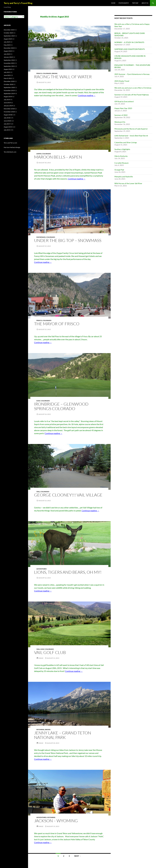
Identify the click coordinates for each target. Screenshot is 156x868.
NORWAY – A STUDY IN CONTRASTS (129, 42)
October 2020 (9, 84)
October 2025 (9, 33)
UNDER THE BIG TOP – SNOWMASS (68, 240)
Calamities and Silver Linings (126, 142)
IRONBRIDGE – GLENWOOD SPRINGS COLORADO (61, 406)
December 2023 (9, 48)
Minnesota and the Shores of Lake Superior (131, 129)
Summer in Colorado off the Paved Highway (132, 95)
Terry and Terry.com (10, 143)
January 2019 (8, 106)
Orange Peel (119, 170)
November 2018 (9, 112)
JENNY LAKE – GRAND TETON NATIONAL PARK (63, 735)
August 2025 (8, 39)
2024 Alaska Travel (122, 81)
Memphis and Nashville (124, 177)
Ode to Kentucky (121, 156)
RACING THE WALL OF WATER (63, 77)
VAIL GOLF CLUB (50, 652)
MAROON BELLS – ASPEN (58, 157)
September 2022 (9, 60)
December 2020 (9, 81)
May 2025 (7, 45)
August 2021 (8, 69)
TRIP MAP (135, 3)
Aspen (39, 154)
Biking (55, 73)
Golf (38, 401)
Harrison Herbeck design (12, 147)
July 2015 (7, 130)
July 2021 (7, 72)
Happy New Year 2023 (123, 108)
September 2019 (9, 93)
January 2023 (8, 57)
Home (113, 3)
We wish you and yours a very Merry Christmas (133, 88)
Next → (78, 856)
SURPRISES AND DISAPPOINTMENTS (130, 49)
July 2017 (7, 124)
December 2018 (9, 109)
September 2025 (9, 36)
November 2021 (9, 63)
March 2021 (8, 78)
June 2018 (7, 121)
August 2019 (8, 97)
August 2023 (8, 51)
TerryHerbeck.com (10, 152)
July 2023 (7, 54)
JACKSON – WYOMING (56, 821)
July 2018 (7, 118)
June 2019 (7, 103)
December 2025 (9, 30)
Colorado (47, 73)
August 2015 (8, 127)
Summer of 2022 (121, 115)
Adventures (41, 569)
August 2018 (8, 115)
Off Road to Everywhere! (124, 101)
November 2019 (9, 90)
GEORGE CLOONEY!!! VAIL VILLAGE (68, 495)
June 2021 (7, 75)
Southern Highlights (122, 149)
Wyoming (40, 730)
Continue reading (87, 95)
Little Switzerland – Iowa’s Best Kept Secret (131, 136)
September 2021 (9, 66)
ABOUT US (145, 3)
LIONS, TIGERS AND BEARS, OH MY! (68, 572)
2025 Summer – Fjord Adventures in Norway (132, 74)
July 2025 (7, 42)
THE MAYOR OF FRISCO (57, 324)
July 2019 (7, 100)
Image (41, 658)
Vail (38, 492)
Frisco (39, 73)
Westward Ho (120, 122)
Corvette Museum (122, 163)
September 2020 (9, 87)
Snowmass (41, 237)
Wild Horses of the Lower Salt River (128, 183)
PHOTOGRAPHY (124, 3)
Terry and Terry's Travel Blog (18, 3)
